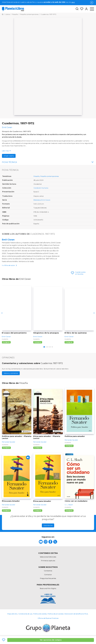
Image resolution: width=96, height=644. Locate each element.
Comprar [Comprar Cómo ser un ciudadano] (69, 510)
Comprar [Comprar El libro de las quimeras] (69, 342)
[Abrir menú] (92, 9)
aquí (73, 2)
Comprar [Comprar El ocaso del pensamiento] (6, 342)
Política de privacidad (55, 614)
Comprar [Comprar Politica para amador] (69, 446)
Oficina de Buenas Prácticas (48, 618)
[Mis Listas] (81, 9)
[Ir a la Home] (3, 14)
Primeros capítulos (48, 561)
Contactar (48, 575)
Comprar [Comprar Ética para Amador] (6, 510)
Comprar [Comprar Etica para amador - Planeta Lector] (38, 448)
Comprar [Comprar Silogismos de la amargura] (38, 342)
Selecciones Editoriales (48, 557)
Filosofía (37, 176)
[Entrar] (86, 9)
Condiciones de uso (25, 614)
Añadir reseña (9, 156)
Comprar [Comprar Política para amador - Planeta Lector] (6, 448)
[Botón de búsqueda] (77, 9)
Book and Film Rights (48, 588)
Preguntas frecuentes (48, 578)
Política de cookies (40, 614)
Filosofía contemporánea (49, 176)
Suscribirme (48, 525)
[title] (41, 542)
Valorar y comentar (11, 373)
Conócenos (48, 571)
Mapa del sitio (12, 614)
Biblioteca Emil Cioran (42, 200)
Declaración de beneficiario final (76, 614)
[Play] (28, 457)
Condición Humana (41, 188)
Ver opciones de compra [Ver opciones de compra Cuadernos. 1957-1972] (51, 640)
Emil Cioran (8, 240)
